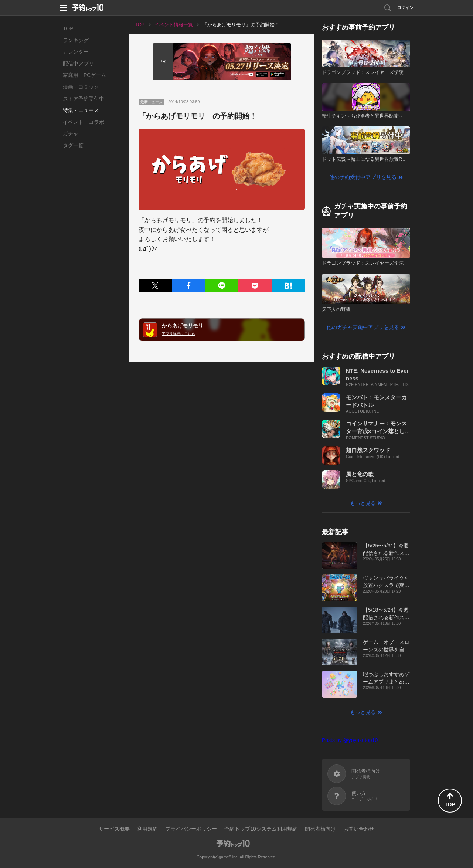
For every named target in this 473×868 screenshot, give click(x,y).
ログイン (405, 7)
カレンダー (76, 52)
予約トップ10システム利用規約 (261, 829)
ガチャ (71, 133)
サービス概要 (114, 829)
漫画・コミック (81, 87)
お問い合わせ (359, 829)
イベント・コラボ (84, 122)
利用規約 (147, 829)
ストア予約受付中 (84, 99)
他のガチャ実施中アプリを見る (363, 327)
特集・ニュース (81, 110)
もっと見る (363, 503)
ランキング (76, 40)
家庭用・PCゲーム (84, 75)
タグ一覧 (73, 145)
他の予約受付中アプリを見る (363, 177)
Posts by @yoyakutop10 (350, 740)
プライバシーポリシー (191, 829)
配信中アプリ (78, 64)
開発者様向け (320, 829)
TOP (68, 28)
